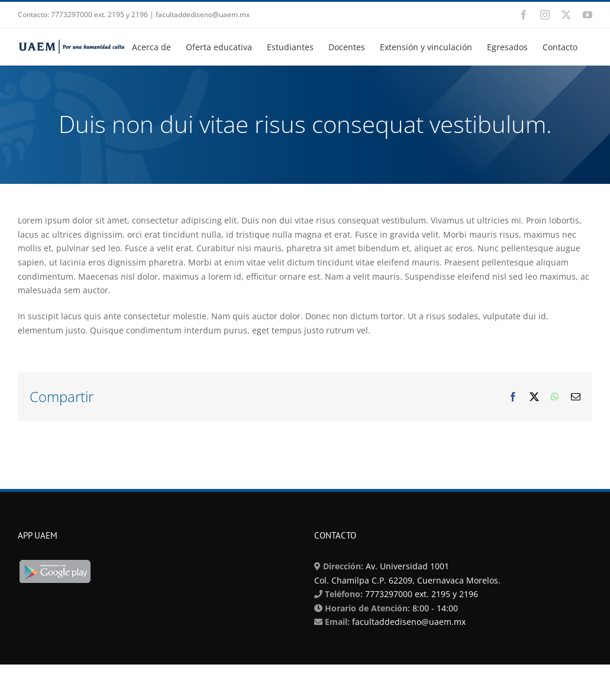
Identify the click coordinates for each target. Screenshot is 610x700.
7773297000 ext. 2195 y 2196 (420, 594)
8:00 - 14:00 (434, 608)
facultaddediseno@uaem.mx (409, 622)
